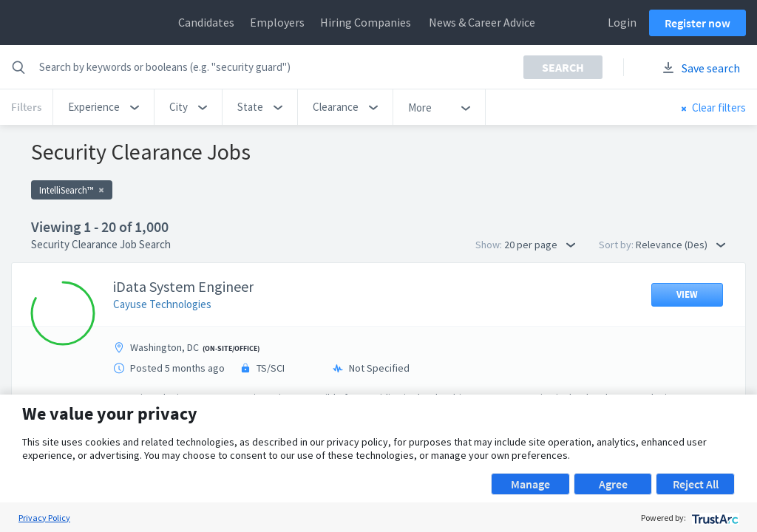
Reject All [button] (696, 484)
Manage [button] (530, 484)
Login (622, 22)
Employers (277, 22)
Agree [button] (613, 484)
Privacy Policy (44, 518)
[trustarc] (714, 518)
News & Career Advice (482, 22)
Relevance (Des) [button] (680, 245)
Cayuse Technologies (162, 304)
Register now (697, 23)
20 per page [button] (540, 245)
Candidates (206, 22)
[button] (103, 107)
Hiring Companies (366, 22)
